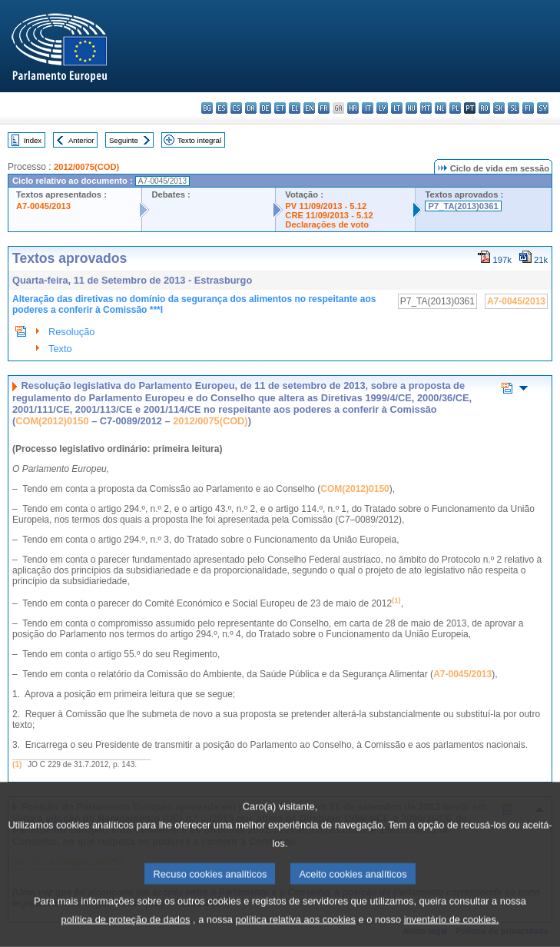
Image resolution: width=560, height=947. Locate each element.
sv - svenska (543, 108)
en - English (309, 108)
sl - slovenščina (514, 108)
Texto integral (199, 140)
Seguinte (124, 140)
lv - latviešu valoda (382, 108)
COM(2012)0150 (52, 421)
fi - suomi (528, 108)
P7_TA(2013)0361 (463, 206)
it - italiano (368, 108)
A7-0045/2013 (43, 206)
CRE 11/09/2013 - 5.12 (329, 215)
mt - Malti (426, 108)
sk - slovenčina (499, 108)
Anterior (81, 140)
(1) (17, 764)
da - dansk (251, 108)
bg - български (207, 108)
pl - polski (455, 108)
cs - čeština (236, 108)
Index (33, 140)
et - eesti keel (280, 108)
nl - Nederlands (441, 108)
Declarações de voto (327, 224)
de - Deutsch (265, 108)
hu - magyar (411, 108)
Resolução (71, 332)
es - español (222, 108)
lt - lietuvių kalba (397, 108)
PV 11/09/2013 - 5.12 (326, 206)
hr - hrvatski (353, 108)
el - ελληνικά (295, 108)
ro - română (484, 108)
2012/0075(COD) (86, 167)
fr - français (324, 108)
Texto (60, 349)
